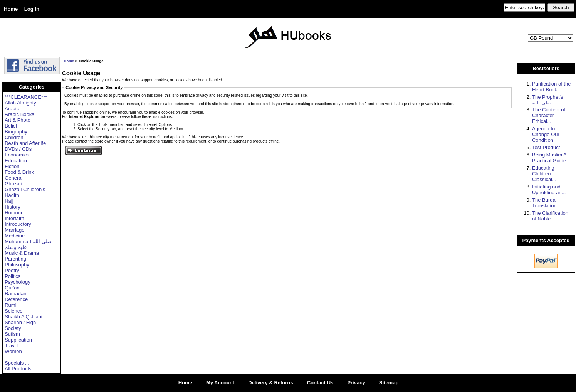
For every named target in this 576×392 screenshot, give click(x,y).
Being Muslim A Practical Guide (549, 158)
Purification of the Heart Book (551, 87)
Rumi (10, 305)
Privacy (356, 383)
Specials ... (17, 363)
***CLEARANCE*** (26, 97)
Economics (17, 155)
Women (13, 351)
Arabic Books (19, 114)
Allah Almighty (20, 103)
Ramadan (15, 294)
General (13, 178)
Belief (11, 126)
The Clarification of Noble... (550, 216)
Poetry (12, 270)
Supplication (18, 340)
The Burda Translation (544, 203)
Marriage (14, 230)
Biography (16, 132)
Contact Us (320, 383)
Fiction (12, 166)
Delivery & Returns (270, 383)
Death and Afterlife (25, 143)
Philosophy (17, 265)
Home (11, 9)
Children (14, 137)
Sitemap (389, 383)
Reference (16, 299)
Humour (13, 213)
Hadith (12, 195)
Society (13, 328)
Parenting (15, 259)
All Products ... (21, 369)
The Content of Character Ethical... (549, 115)
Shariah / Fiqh (20, 322)
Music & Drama (22, 253)
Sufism (12, 334)
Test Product (546, 147)
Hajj (9, 201)
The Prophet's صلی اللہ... (548, 100)
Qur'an (12, 288)
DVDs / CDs (18, 149)
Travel (12, 346)
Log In (32, 9)
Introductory (18, 224)
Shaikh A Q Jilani (24, 317)
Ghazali (13, 184)
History (12, 207)
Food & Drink (19, 172)
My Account (220, 383)
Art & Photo (17, 120)
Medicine (15, 236)
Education (16, 161)
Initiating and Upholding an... (549, 190)
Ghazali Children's (25, 189)
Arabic (12, 109)
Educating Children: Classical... (544, 174)
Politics (13, 276)
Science (13, 311)
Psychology (17, 282)
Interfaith (14, 218)
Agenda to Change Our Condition (546, 134)
